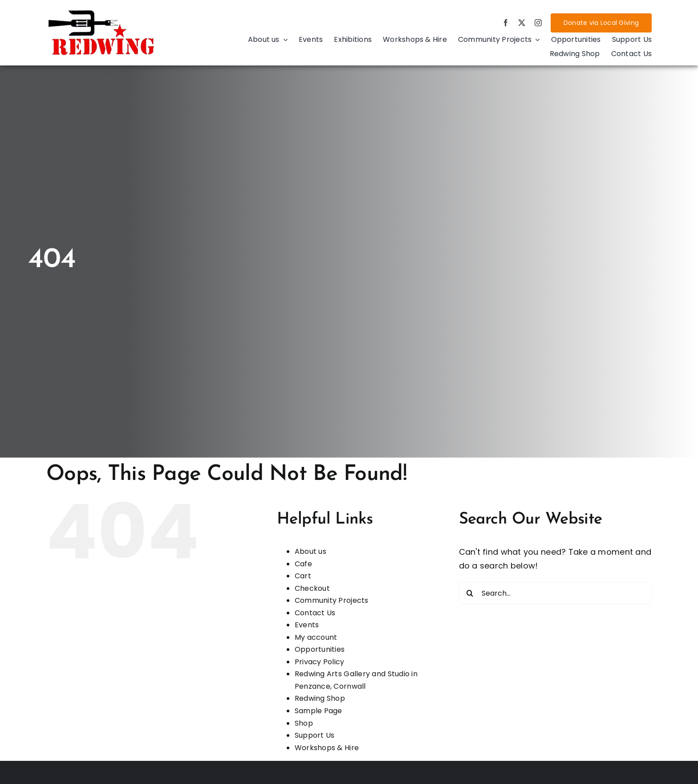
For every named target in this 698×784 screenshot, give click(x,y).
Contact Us (315, 613)
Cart (303, 576)
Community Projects (332, 600)
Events (307, 625)
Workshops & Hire (327, 748)
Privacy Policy (320, 662)
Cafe (303, 564)
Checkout (312, 588)
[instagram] (538, 23)
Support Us (315, 735)
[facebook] (506, 23)
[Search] (470, 593)
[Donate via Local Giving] (601, 23)
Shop (304, 723)
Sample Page (319, 711)
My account (316, 637)
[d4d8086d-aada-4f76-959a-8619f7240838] (102, 12)
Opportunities (320, 649)
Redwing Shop (320, 698)
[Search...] (555, 593)
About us (310, 551)
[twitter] (522, 23)
